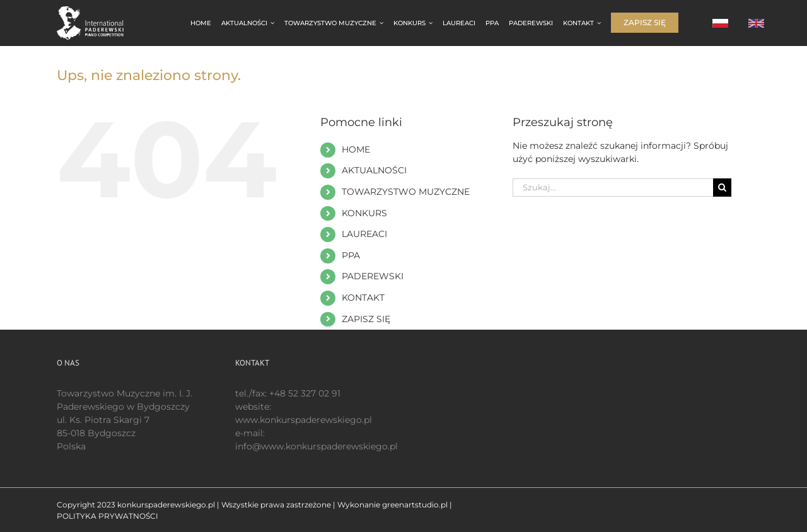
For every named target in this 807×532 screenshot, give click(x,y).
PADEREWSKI (373, 276)
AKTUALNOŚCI (374, 170)
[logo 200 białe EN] (97, 11)
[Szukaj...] (613, 188)
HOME (356, 149)
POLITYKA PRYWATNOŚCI (107, 516)
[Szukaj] (722, 188)
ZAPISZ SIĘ (366, 319)
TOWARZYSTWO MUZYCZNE (406, 192)
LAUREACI (364, 234)
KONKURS (364, 213)
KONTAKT (363, 298)
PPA (351, 255)
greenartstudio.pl (415, 505)
